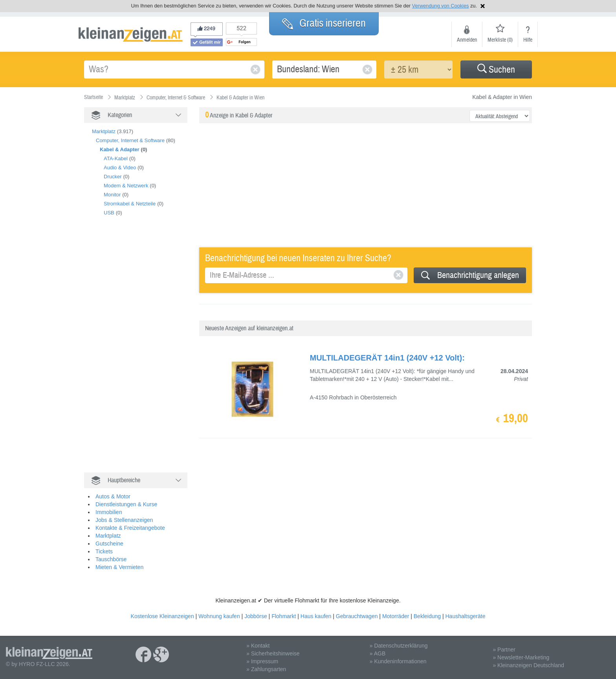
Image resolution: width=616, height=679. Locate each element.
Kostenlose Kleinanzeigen (162, 616)
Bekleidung (427, 616)
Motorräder (396, 616)
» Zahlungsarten (266, 669)
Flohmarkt (284, 616)
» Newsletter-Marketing (521, 657)
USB (109, 213)
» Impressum (262, 661)
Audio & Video (120, 167)
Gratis (324, 23)
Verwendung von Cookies (441, 6)
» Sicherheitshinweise (273, 653)
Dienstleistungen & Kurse (126, 504)
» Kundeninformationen (398, 661)
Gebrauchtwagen (357, 616)
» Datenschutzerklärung (399, 646)
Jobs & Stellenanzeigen (124, 520)
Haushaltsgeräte (465, 616)
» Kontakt (258, 646)
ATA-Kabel (116, 158)
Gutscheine (109, 544)
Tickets (104, 551)
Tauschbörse (111, 559)
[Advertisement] (143, 353)
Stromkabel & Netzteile (130, 204)
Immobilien (109, 512)
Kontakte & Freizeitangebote (130, 528)
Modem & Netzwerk (126, 186)
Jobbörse (256, 616)
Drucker (113, 177)
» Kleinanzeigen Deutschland (528, 665)
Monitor (112, 195)
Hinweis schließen (483, 6)
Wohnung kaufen (219, 616)
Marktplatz (104, 131)
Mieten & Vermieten (119, 567)
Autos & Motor (113, 496)
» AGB (378, 653)
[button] (496, 70)
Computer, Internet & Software (130, 140)
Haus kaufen (316, 616)
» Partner (504, 650)
